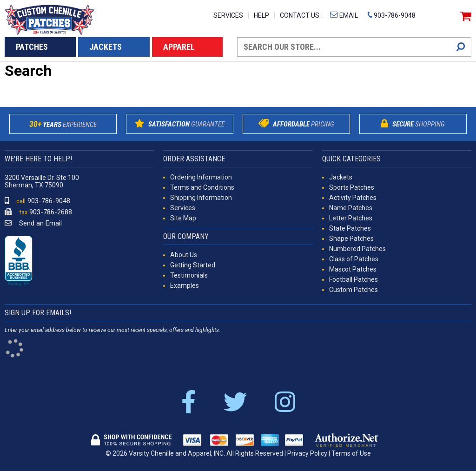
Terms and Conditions (202, 187)
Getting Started (193, 265)
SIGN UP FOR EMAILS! (38, 313)
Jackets (341, 177)
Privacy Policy (307, 453)
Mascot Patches (353, 269)
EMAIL (344, 15)
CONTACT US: (300, 15)
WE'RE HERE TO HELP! (38, 159)
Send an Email (33, 223)
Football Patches (354, 279)
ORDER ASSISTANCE (194, 159)
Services (183, 208)
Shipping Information (201, 198)
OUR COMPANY (186, 236)
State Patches (350, 228)
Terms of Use (351, 453)
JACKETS (106, 47)
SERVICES (228, 15)
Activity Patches (353, 198)
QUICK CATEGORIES (351, 159)
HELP (261, 15)
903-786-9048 (391, 15)
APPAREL (179, 47)
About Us (184, 255)
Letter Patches (351, 218)
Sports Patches (352, 187)
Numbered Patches (357, 249)
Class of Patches (354, 259)
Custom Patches (354, 290)
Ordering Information (201, 177)
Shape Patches (351, 239)
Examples (185, 285)
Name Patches (351, 208)
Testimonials (189, 275)
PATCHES (32, 47)
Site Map (183, 218)
